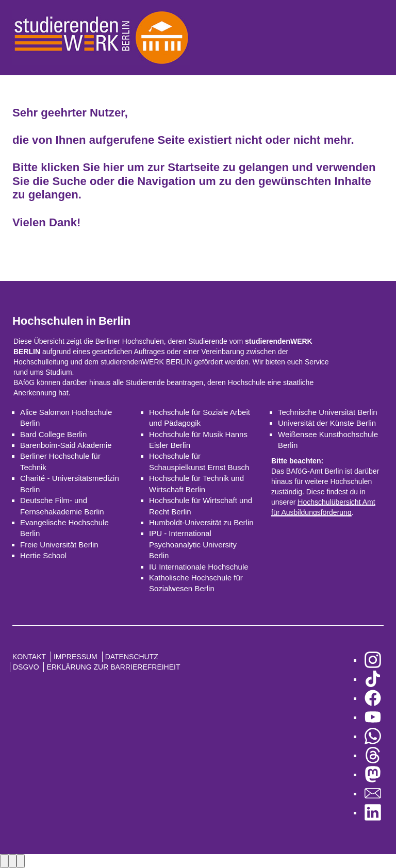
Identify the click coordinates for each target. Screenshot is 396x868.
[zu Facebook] (373, 698)
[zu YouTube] (373, 717)
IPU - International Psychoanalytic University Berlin (193, 544)
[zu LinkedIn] (373, 813)
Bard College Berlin (53, 434)
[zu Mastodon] (373, 774)
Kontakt (29, 657)
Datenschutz (132, 657)
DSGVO (26, 667)
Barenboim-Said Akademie (66, 445)
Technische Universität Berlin (328, 412)
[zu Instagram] (373, 660)
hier (114, 167)
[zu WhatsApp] (373, 736)
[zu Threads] (373, 755)
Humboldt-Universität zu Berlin (201, 522)
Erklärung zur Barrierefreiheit (113, 667)
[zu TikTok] (373, 679)
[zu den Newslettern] (373, 794)
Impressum (76, 657)
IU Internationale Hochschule (199, 567)
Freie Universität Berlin (59, 545)
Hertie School (43, 555)
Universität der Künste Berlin (327, 423)
